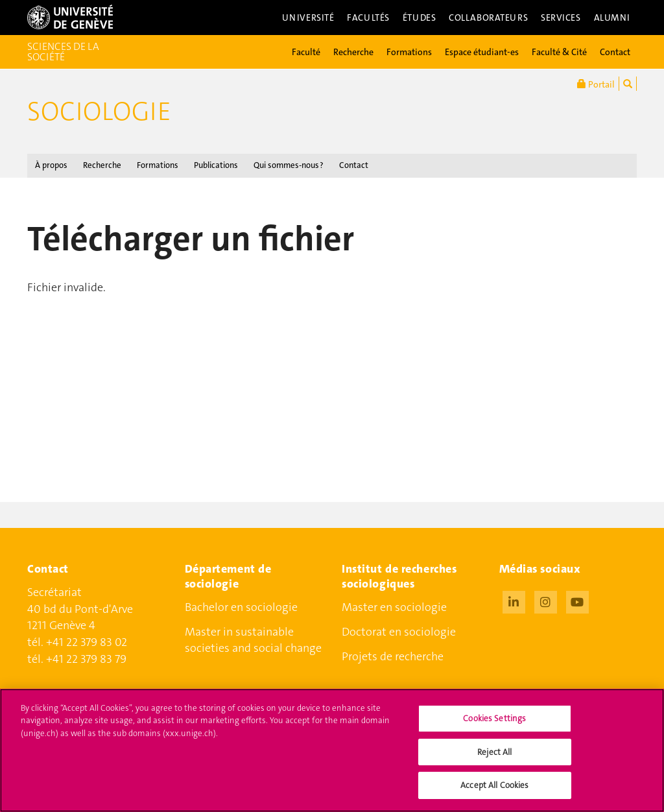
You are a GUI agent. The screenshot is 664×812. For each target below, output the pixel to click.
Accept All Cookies (494, 794)
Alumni (612, 18)
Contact (615, 52)
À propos (51, 165)
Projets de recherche (393, 656)
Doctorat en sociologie (399, 632)
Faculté (306, 52)
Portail (596, 84)
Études (419, 18)
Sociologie (99, 112)
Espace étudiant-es (482, 52)
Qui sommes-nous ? (289, 165)
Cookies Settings (494, 727)
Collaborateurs (488, 18)
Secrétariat (54, 592)
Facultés (368, 18)
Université (308, 18)
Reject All (494, 760)
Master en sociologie (394, 607)
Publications (216, 165)
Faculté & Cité (559, 52)
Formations (409, 52)
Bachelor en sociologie (241, 607)
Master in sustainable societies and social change (253, 640)
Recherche (353, 52)
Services (561, 18)
